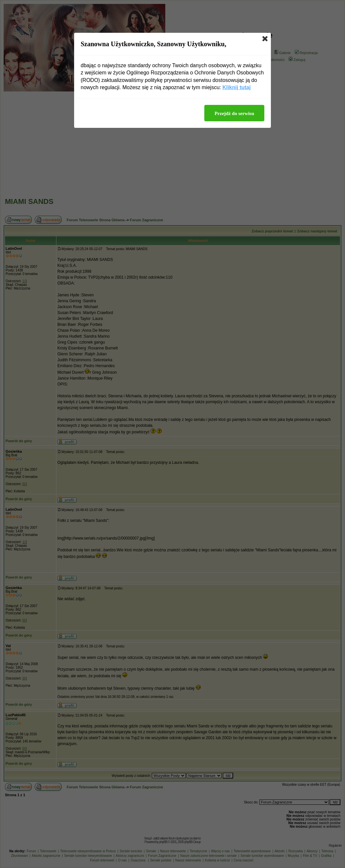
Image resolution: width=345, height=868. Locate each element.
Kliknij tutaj (236, 87)
